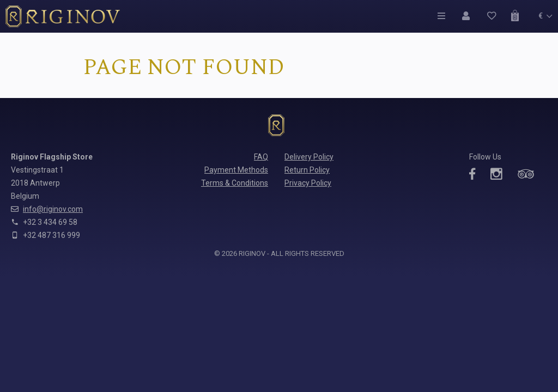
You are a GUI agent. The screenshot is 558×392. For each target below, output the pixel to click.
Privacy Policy (308, 183)
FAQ (261, 157)
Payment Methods (236, 170)
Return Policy (307, 170)
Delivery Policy (309, 157)
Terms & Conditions (235, 183)
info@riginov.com (53, 209)
